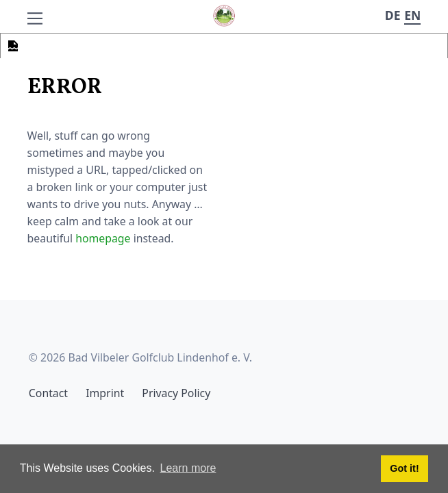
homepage (103, 238)
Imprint (105, 393)
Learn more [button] (188, 468)
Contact (48, 393)
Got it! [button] (404, 468)
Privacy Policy (176, 393)
